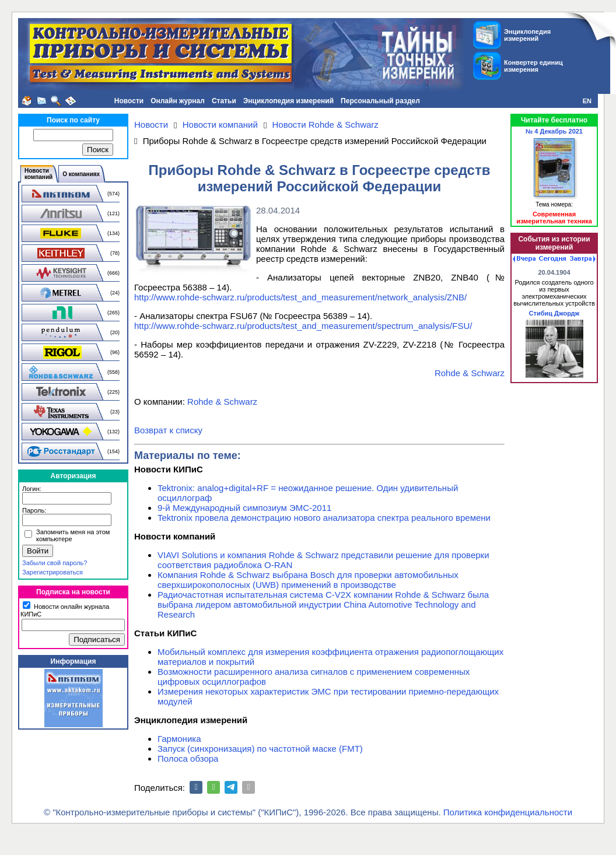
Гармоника (179, 739)
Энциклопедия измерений (288, 101)
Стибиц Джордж (554, 313)
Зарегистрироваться (52, 572)
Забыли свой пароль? (55, 563)
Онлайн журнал (178, 101)
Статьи (224, 101)
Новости (129, 101)
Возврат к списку (168, 430)
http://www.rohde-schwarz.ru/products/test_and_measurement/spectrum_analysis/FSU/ (303, 326)
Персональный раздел (380, 101)
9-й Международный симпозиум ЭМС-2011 (244, 508)
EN (587, 101)
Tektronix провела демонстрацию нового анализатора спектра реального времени (324, 518)
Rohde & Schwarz (470, 373)
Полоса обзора (188, 758)
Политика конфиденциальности (508, 812)
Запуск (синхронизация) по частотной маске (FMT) (260, 749)
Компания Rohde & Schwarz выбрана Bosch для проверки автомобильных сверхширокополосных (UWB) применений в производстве (308, 580)
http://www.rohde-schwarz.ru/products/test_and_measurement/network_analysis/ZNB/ (300, 297)
